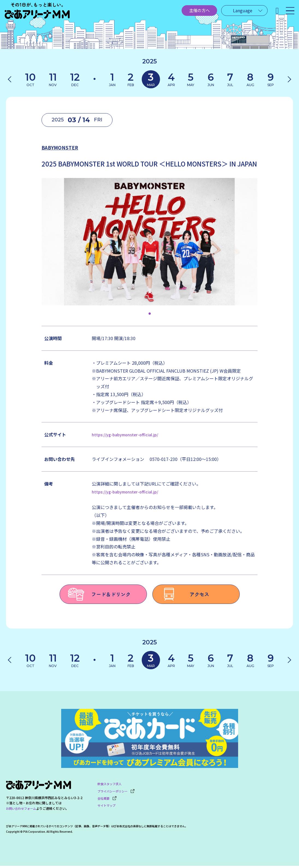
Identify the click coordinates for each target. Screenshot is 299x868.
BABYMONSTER (80, 146)
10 (32, 80)
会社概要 (108, 798)
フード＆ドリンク (99, 595)
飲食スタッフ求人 (111, 786)
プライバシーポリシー (118, 792)
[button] (150, 315)
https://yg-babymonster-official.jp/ (128, 436)
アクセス (185, 595)
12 (74, 80)
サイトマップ (107, 804)
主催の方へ (184, 13)
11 (53, 80)
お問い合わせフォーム (22, 811)
